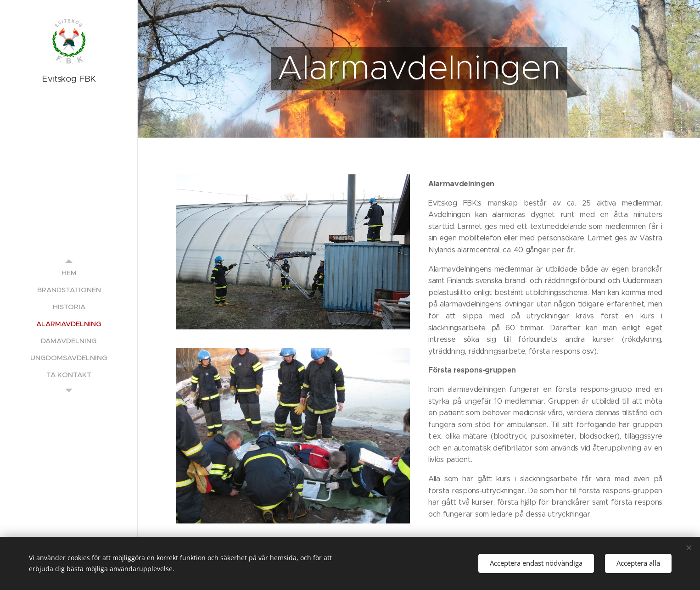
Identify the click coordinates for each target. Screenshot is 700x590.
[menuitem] (69, 273)
